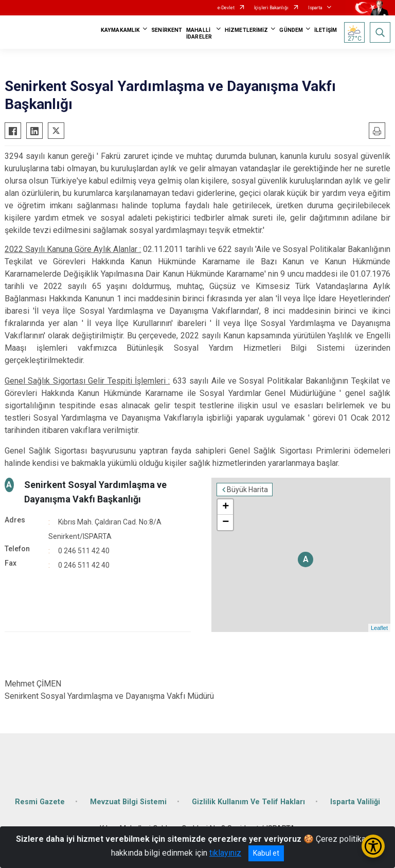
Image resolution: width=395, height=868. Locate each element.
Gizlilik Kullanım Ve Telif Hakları (248, 802)
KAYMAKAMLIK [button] (120, 30)
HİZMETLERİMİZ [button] (246, 30)
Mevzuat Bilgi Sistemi (128, 802)
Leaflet (379, 628)
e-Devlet (226, 8)
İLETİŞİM (326, 30)
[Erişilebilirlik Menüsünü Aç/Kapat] (373, 846)
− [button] (226, 522)
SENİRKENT (167, 30)
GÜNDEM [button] (291, 30)
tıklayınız (225, 853)
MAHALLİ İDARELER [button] (199, 33)
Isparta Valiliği (355, 802)
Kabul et (266, 853)
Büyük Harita (247, 490)
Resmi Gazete (40, 802)
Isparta (315, 8)
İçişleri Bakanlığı (271, 8)
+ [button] (226, 507)
